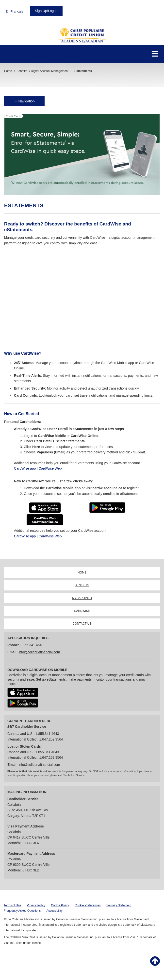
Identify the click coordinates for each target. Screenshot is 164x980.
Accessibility (54, 911)
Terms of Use (12, 905)
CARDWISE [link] (82, 611)
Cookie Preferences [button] (88, 905)
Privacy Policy (36, 905)
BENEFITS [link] (82, 585)
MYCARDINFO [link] (82, 598)
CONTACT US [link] (82, 624)
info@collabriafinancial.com (39, 652)
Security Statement (119, 905)
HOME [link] (82, 573)
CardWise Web (50, 468)
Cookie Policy (60, 905)
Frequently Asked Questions (22, 911)
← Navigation (24, 101)
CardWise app (25, 468)
